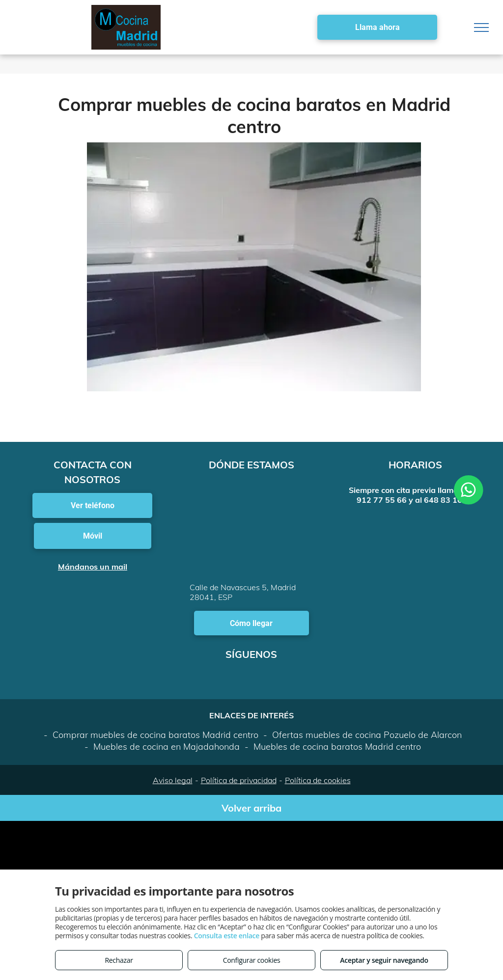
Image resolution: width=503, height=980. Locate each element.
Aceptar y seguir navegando (384, 960)
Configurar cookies (252, 960)
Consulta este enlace (227, 936)
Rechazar (119, 960)
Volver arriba (251, 808)
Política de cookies (318, 780)
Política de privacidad (239, 780)
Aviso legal (173, 780)
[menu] (481, 27)
